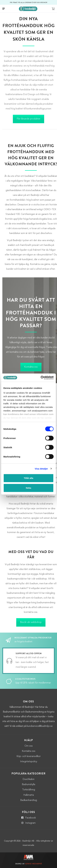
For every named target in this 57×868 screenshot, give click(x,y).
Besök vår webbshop (31, 622)
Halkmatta (29, 795)
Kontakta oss (31, 367)
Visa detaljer (41, 469)
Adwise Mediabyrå (34, 864)
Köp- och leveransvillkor (29, 756)
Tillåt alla (28, 478)
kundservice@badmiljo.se (40, 726)
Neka (28, 488)
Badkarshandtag (29, 800)
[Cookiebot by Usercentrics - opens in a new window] (41, 378)
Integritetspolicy (29, 762)
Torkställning (29, 790)
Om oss (29, 746)
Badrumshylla (28, 785)
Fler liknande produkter (28, 119)
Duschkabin (29, 779)
